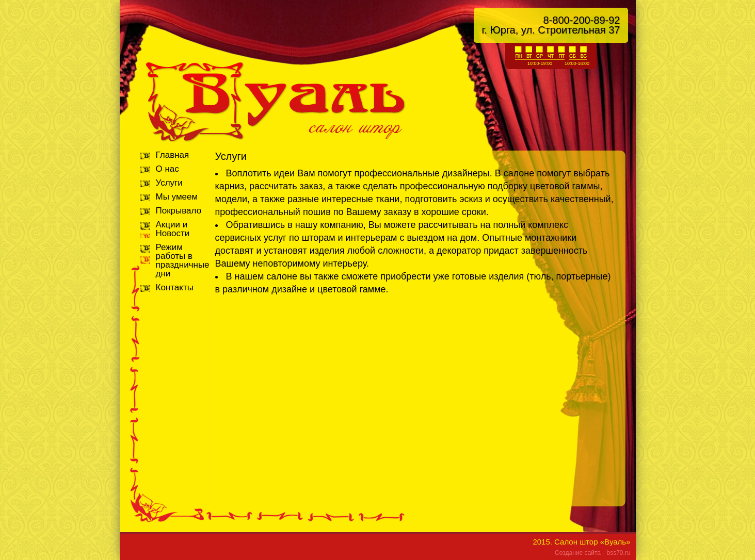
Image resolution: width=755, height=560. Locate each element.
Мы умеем (177, 197)
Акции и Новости (173, 229)
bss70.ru (618, 553)
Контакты (175, 287)
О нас (167, 169)
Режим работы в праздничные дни (183, 260)
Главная (173, 155)
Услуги (169, 183)
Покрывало (179, 211)
